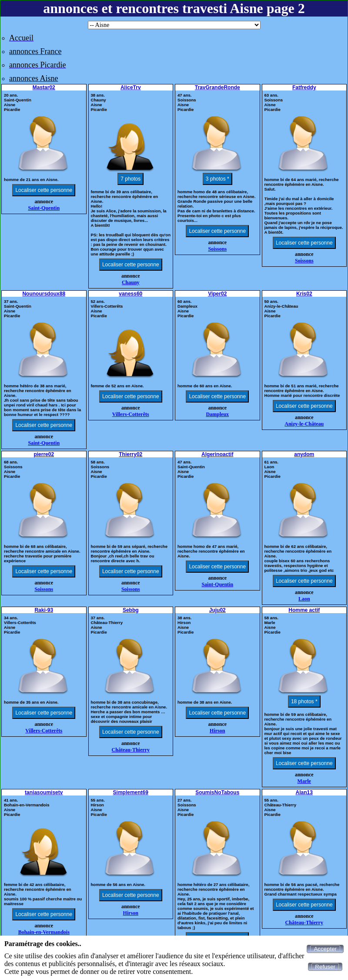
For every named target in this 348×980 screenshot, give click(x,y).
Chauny (131, 282)
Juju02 (217, 610)
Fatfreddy (304, 87)
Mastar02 (44, 87)
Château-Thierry (131, 750)
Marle (304, 781)
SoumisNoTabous (217, 792)
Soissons (217, 249)
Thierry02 (130, 454)
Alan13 (304, 792)
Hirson (217, 731)
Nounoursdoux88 (44, 294)
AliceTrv (131, 87)
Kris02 (304, 294)
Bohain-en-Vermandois (44, 932)
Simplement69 (131, 792)
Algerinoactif (217, 454)
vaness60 (130, 294)
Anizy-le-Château (304, 424)
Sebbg (131, 610)
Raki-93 (44, 610)
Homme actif (304, 610)
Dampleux (217, 414)
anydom (304, 454)
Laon (304, 599)
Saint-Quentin (44, 208)
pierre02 (44, 454)
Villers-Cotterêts (131, 414)
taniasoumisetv (44, 792)
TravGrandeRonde (217, 87)
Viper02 (217, 294)
